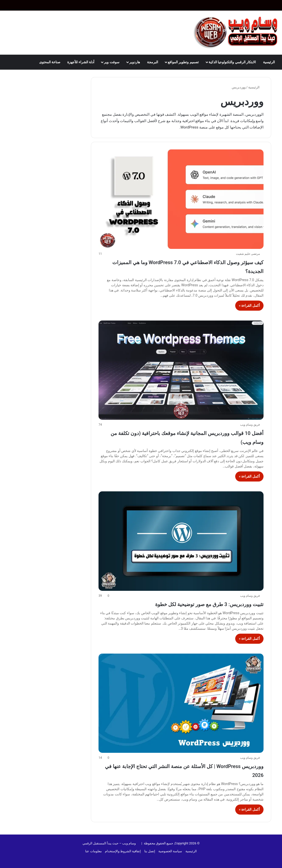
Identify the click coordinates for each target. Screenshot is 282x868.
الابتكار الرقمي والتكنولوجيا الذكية (232, 62)
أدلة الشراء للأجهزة (81, 62)
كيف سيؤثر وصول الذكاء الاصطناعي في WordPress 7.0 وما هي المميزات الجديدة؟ (184, 266)
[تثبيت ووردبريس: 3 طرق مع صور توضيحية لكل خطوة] (181, 541)
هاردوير (135, 62)
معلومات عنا (93, 851)
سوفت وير (112, 62)
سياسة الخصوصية (170, 851)
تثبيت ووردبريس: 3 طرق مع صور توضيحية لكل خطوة (183, 603)
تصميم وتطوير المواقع (183, 62)
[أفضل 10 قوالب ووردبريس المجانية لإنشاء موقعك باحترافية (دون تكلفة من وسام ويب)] (181, 370)
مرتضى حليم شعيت (248, 254)
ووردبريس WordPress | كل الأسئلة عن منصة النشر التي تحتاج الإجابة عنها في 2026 (186, 770)
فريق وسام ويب (250, 425)
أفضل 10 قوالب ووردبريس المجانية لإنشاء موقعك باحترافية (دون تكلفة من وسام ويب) (189, 437)
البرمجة (153, 62)
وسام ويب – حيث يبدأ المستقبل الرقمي (109, 843)
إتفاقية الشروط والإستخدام (123, 851)
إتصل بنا (150, 851)
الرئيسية (269, 62)
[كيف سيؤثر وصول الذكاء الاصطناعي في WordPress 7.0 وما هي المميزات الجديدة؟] (181, 199)
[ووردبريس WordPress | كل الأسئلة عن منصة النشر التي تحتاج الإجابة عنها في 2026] (181, 703)
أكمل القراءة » (249, 305)
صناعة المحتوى (50, 62)
